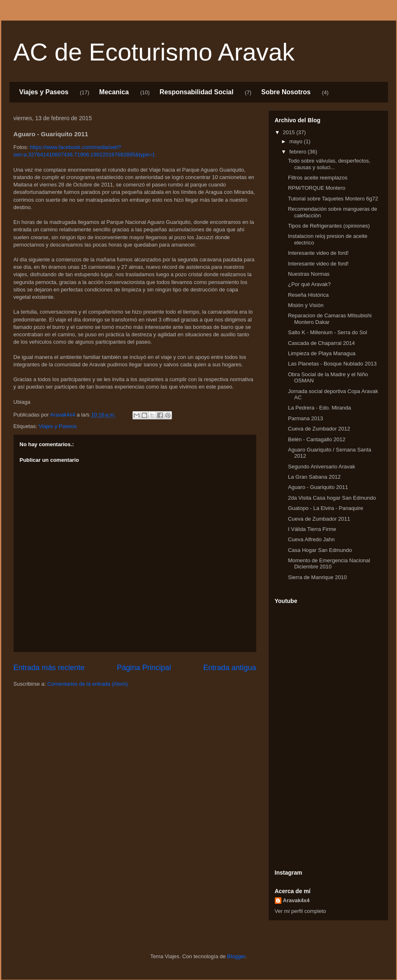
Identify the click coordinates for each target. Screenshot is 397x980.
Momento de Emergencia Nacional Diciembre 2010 (329, 564)
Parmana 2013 (305, 418)
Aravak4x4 (296, 900)
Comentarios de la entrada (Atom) (88, 684)
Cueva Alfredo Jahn (311, 539)
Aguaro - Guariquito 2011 (318, 487)
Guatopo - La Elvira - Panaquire (326, 508)
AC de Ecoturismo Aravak (154, 52)
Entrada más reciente (49, 668)
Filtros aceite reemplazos (318, 178)
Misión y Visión (306, 305)
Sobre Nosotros (286, 92)
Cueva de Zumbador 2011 (319, 519)
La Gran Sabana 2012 (314, 477)
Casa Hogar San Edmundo (320, 550)
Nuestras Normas (309, 274)
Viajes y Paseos (44, 92)
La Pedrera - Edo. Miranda (319, 408)
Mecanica (114, 92)
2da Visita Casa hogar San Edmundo (332, 498)
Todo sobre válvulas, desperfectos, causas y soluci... (329, 164)
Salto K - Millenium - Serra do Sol (327, 332)
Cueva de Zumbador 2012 (319, 429)
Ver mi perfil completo (301, 911)
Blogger (236, 956)
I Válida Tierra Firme (312, 529)
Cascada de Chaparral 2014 (322, 343)
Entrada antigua (230, 668)
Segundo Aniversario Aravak (322, 467)
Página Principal (144, 668)
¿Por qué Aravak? (309, 284)
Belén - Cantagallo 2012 (317, 439)
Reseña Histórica (308, 295)
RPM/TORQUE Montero (317, 188)
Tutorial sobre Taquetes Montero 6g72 (333, 199)
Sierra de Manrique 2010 (317, 577)
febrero (298, 152)
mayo (296, 141)
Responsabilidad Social (197, 92)
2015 (290, 132)
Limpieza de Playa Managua (322, 353)
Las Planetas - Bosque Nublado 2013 (332, 364)
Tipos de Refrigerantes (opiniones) (329, 226)
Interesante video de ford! (318, 253)
